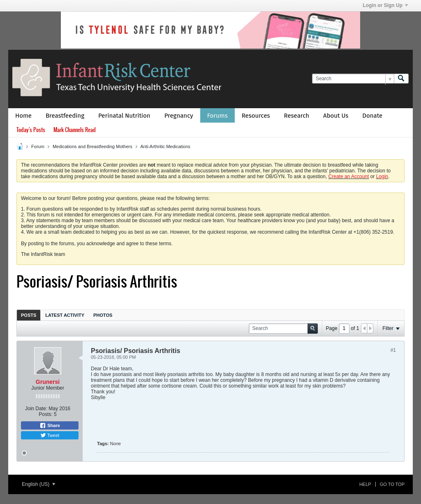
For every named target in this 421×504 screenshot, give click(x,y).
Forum (38, 146)
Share (50, 425)
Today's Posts (31, 130)
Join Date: (36, 409)
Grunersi (48, 382)
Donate (372, 116)
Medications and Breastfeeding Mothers (93, 146)
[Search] (353, 79)
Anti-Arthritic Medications (165, 146)
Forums (217, 116)
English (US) (38, 484)
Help (365, 484)
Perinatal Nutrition (124, 116)
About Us (336, 116)
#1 (393, 350)
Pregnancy (179, 116)
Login (382, 177)
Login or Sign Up (385, 5)
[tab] (29, 315)
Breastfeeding (65, 116)
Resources (256, 116)
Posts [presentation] (29, 315)
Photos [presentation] (103, 315)
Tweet (50, 435)
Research (297, 116)
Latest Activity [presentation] (65, 315)
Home (23, 116)
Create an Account (349, 177)
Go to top (392, 484)
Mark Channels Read (75, 130)
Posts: (45, 414)
